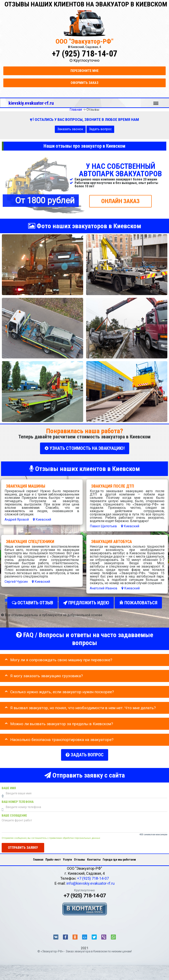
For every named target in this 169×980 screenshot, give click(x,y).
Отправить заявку (23, 845)
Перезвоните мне (84, 71)
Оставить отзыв (33, 602)
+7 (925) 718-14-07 (85, 54)
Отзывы (79, 857)
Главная (38, 857)
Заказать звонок (70, 129)
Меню (156, 101)
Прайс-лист (53, 857)
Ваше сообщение (14, 813)
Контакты (94, 857)
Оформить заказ (84, 83)
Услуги (67, 857)
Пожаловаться (138, 602)
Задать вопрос (100, 129)
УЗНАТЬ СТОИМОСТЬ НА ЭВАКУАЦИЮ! (85, 448)
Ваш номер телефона (18, 800)
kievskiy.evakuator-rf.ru (31, 103)
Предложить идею (86, 602)
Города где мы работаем (119, 857)
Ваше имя (9, 786)
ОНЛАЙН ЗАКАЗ (120, 201)
